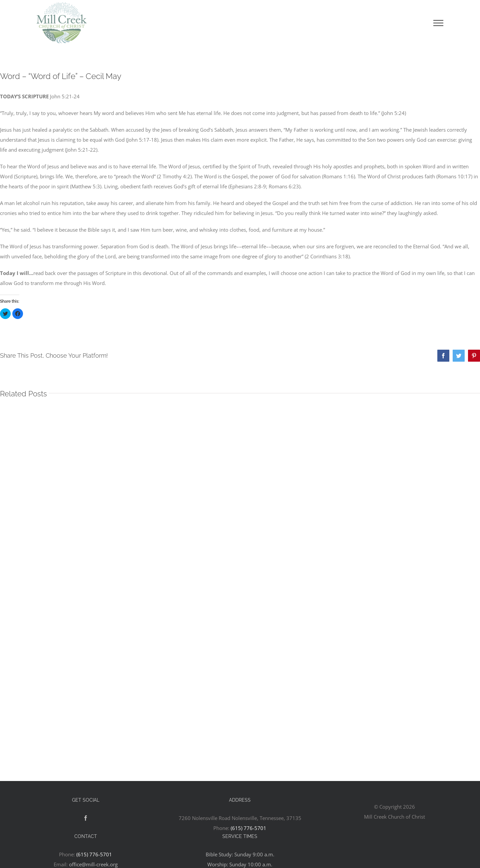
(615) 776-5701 (248, 828)
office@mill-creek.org (93, 864)
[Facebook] (86, 818)
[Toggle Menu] (438, 23)
